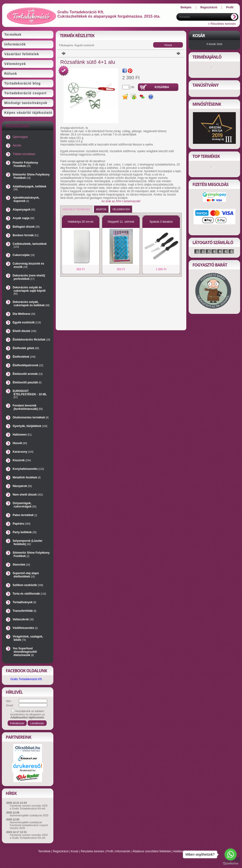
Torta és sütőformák (29, 594)
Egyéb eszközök (27, 322)
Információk (123, 851)
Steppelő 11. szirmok (121, 222)
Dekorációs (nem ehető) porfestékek (29, 277)
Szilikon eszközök (28, 585)
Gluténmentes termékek (31, 417)
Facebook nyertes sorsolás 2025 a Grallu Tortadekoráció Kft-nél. (29, 807)
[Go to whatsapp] (231, 854)
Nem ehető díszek (28, 495)
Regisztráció (61, 851)
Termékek (44, 851)
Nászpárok (22, 486)
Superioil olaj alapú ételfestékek (26, 575)
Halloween (22, 435)
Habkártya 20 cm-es (81, 222)
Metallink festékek (27, 477)
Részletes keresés (92, 851)
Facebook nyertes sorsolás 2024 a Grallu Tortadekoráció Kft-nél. (29, 836)
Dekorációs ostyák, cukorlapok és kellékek (31, 304)
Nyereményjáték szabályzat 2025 (29, 815)
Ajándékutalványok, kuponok (26, 199)
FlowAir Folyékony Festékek (25, 164)
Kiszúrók (22, 460)
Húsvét (20, 443)
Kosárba (162, 87)
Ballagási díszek (26, 227)
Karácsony (23, 452)
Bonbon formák (26, 235)
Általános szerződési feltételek (152, 851)
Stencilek (21, 565)
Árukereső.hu (28, 770)
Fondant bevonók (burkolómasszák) (28, 407)
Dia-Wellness (24, 314)
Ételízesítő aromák (28, 374)
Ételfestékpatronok (28, 365)
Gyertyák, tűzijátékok (30, 426)
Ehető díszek (24, 331)
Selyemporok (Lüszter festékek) (28, 542)
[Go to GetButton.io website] (231, 863)
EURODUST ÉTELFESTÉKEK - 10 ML (30, 394)
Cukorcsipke (24, 255)
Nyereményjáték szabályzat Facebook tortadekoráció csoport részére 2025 (29, 825)
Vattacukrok (23, 619)
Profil (110, 851)
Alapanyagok (24, 210)
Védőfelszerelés (25, 628)
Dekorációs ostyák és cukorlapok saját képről (29, 290)
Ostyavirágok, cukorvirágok (24, 505)
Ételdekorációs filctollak (31, 340)
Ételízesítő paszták (27, 382)
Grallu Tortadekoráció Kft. (26, 679)
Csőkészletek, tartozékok (30, 245)
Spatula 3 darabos (161, 222)
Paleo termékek (25, 515)
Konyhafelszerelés (28, 469)
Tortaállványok (24, 602)
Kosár (75, 851)
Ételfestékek (24, 357)
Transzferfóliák (24, 611)
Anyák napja (23, 218)
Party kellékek (25, 532)
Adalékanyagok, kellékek (29, 188)
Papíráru (21, 524)
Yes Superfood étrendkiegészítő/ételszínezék (25, 652)
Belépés (186, 7)
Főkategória (66, 45)
